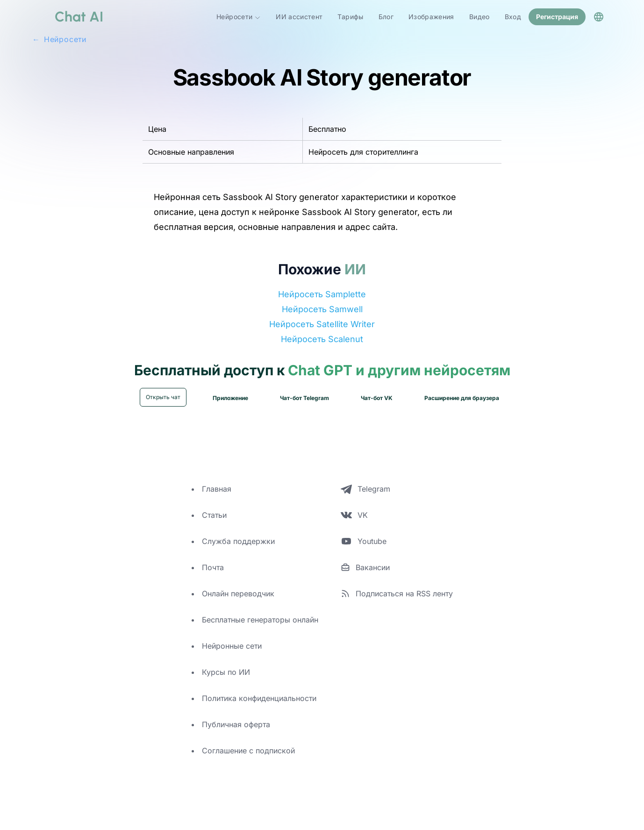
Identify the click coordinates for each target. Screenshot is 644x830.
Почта (213, 566)
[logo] (68, 16)
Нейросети (239, 16)
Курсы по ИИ (226, 671)
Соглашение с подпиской (248, 750)
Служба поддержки (238, 540)
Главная (217, 488)
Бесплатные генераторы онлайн (260, 619)
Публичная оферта (236, 723)
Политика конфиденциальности (259, 697)
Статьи (214, 514)
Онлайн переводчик (238, 593)
